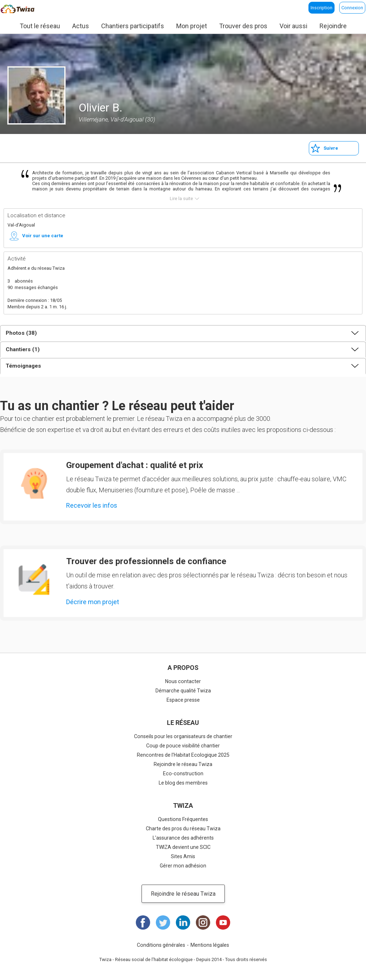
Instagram (203, 922)
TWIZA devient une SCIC (183, 847)
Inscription (322, 8)
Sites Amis (183, 856)
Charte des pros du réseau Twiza (183, 829)
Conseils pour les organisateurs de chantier (183, 736)
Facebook (143, 922)
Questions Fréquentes (183, 819)
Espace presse (183, 700)
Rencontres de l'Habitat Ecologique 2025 (183, 755)
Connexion (352, 8)
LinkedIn (183, 922)
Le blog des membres (183, 783)
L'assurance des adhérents (183, 838)
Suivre (331, 148)
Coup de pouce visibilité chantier (183, 746)
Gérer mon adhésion (183, 866)
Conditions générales (161, 945)
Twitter (163, 922)
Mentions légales (210, 945)
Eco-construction (183, 773)
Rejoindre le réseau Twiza (183, 764)
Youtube (223, 922)
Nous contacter (183, 681)
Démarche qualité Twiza (183, 691)
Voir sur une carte (43, 236)
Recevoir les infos (92, 505)
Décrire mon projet (93, 602)
